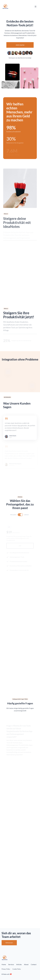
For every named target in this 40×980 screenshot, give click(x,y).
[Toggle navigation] (36, 7)
